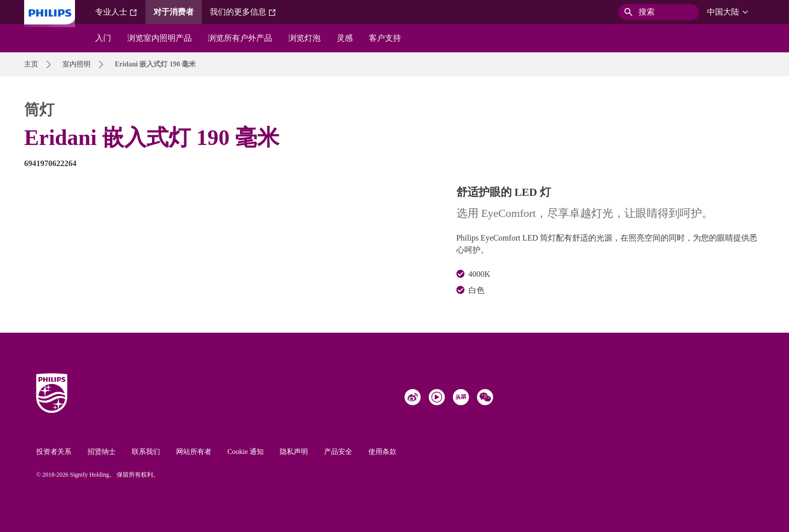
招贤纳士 (102, 452)
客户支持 (385, 38)
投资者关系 (54, 452)
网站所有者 (194, 452)
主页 (31, 64)
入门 (103, 38)
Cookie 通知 (246, 452)
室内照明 (76, 64)
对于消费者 (174, 12)
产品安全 (338, 452)
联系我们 (146, 452)
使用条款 (382, 452)
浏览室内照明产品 (160, 38)
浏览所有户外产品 (240, 38)
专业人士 (116, 12)
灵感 (345, 38)
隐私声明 (294, 452)
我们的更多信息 (243, 12)
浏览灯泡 (304, 38)
